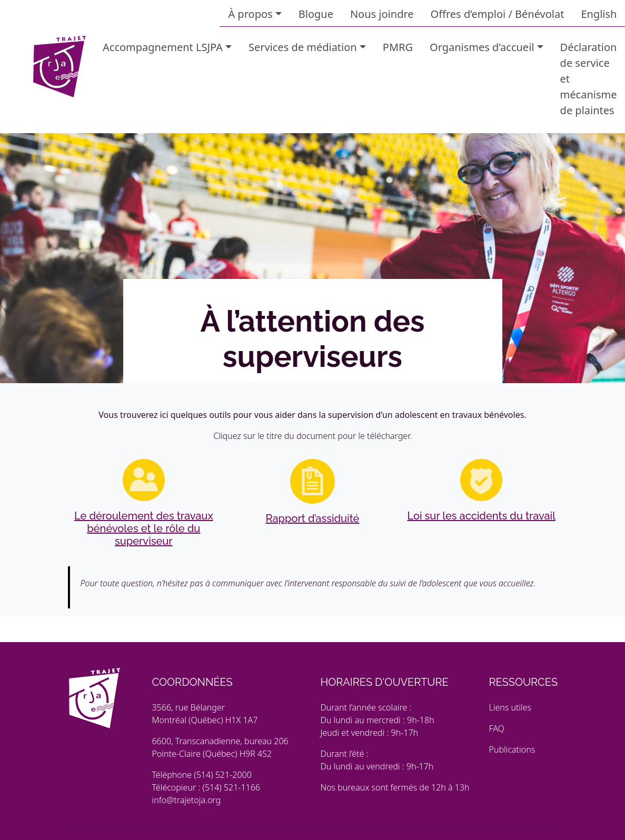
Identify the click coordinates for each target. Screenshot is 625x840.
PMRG (398, 47)
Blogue (316, 14)
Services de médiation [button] (303, 47)
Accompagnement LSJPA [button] (163, 47)
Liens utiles (510, 707)
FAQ (496, 728)
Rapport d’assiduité (313, 518)
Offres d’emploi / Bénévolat (498, 14)
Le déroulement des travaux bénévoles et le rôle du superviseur (144, 528)
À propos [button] (250, 14)
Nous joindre (382, 14)
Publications (512, 749)
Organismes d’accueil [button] (482, 47)
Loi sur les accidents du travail (481, 516)
